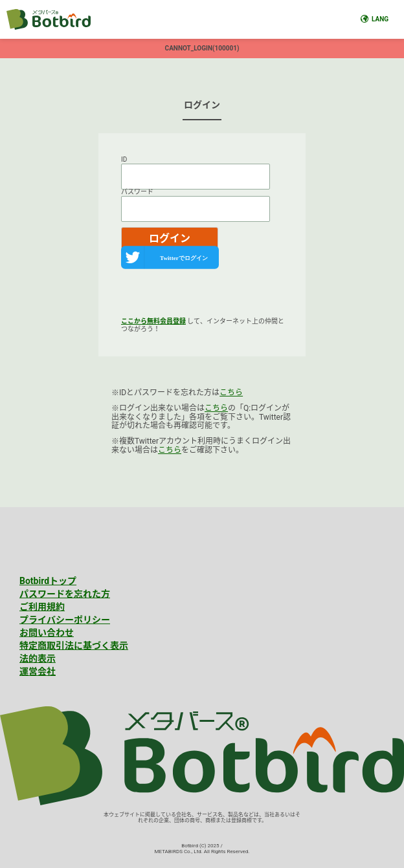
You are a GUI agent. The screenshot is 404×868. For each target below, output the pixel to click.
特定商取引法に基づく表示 (74, 646)
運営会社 (38, 671)
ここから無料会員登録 (153, 321)
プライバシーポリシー (65, 620)
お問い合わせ (47, 633)
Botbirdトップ (48, 581)
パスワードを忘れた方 (65, 594)
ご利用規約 (42, 607)
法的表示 (38, 658)
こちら (231, 393)
